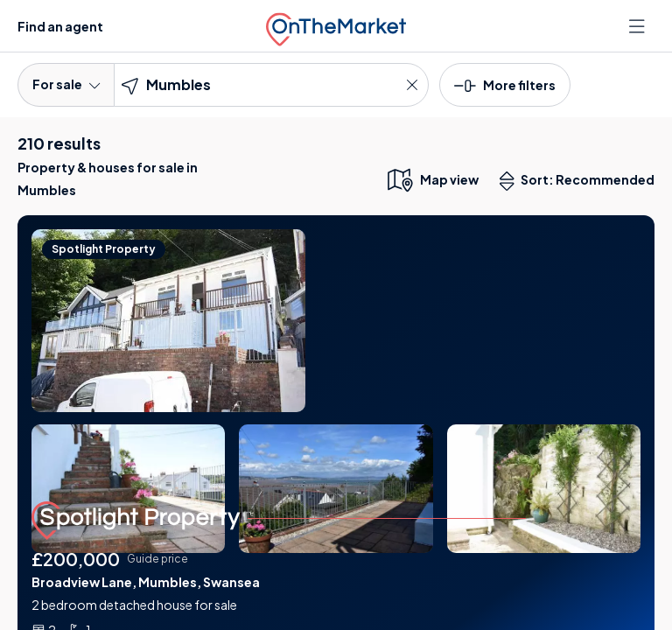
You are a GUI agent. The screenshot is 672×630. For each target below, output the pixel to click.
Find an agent (60, 26)
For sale (66, 84)
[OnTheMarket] (336, 26)
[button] (505, 84)
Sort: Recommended (581, 181)
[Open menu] (639, 26)
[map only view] (432, 179)
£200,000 (76, 559)
